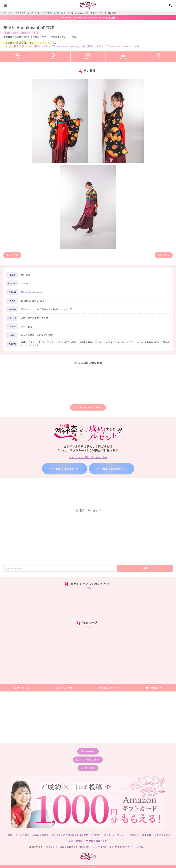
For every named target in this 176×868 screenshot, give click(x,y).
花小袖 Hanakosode (32, 292)
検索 (145, 568)
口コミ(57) (53, 56)
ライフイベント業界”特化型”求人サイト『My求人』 (120, 847)
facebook (88, 768)
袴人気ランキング (110, 688)
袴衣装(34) (88, 56)
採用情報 (147, 835)
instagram (88, 751)
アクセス (158, 56)
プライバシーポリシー (115, 835)
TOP (18, 56)
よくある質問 (23, 835)
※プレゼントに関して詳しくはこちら (88, 457)
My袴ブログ (154, 688)
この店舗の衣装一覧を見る (88, 407)
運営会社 (134, 835)
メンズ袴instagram (88, 760)
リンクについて (162, 835)
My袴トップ (22, 688)
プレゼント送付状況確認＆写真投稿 (70, 835)
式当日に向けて (41, 835)
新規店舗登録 (76, 841)
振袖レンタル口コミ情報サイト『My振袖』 (68, 847)
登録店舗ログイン (97, 841)
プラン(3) (123, 56)
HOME (9, 835)
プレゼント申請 (66, 688)
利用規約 (96, 835)
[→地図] (73, 37)
